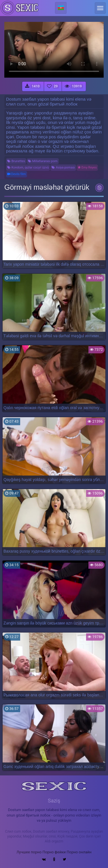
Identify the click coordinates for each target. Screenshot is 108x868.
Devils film (17, 174)
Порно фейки (54, 852)
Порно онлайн (79, 852)
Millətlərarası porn (43, 161)
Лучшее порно (29, 852)
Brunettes (16, 161)
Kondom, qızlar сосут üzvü (28, 167)
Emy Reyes (87, 167)
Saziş (54, 801)
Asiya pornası (63, 167)
